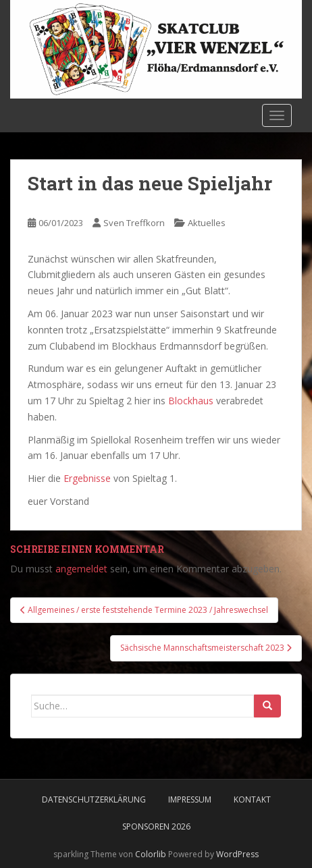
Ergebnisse (87, 478)
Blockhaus (191, 401)
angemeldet (81, 569)
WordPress (237, 854)
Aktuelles (207, 223)
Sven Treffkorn (134, 223)
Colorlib (151, 854)
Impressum (190, 799)
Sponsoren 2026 (156, 826)
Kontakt (252, 799)
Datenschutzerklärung (94, 799)
